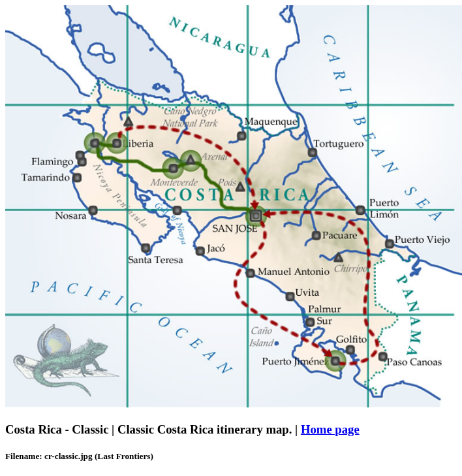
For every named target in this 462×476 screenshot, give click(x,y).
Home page (330, 429)
